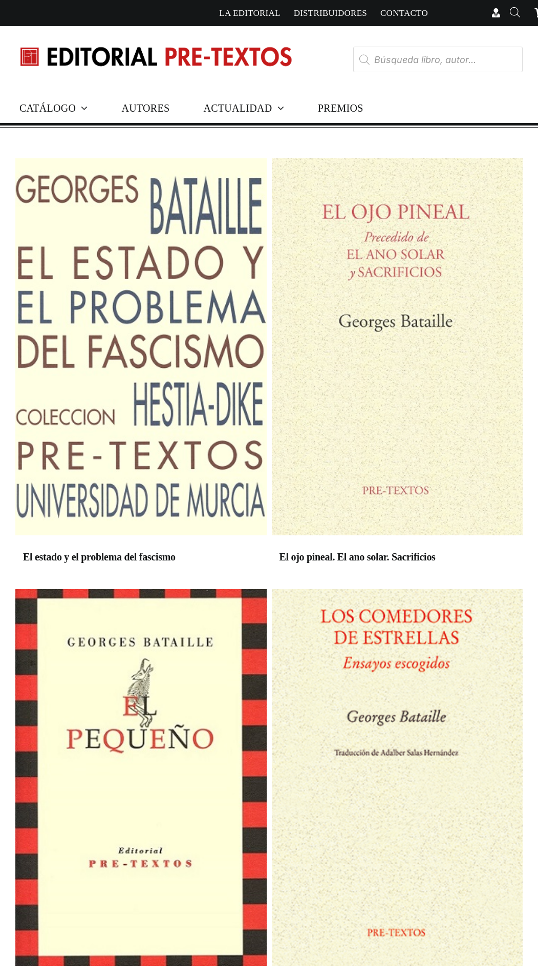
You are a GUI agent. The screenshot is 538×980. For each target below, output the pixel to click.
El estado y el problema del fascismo (99, 557)
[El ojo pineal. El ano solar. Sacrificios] (397, 349)
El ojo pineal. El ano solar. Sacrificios (358, 557)
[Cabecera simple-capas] (155, 40)
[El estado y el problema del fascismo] (141, 349)
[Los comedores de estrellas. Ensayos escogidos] (397, 780)
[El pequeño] (141, 780)
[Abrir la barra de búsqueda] (515, 13)
